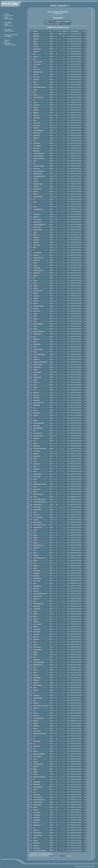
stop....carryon (37, 624)
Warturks (36, 703)
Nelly (35, 321)
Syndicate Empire (38, 306)
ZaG (34, 431)
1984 (35, 471)
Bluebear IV (37, 456)
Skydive (35, 767)
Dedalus (36, 566)
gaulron (35, 619)
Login (6, 24)
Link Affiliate (8, 36)
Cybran (35, 326)
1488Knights (37, 678)
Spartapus (36, 639)
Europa (35, 652)
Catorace (36, 810)
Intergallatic (37, 400)
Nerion (35, 466)
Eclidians (36, 454)
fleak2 (35, 283)
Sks (34, 163)
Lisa (34, 532)
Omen (35, 553)
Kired (35, 347)
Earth (35, 700)
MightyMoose (37, 586)
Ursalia (35, 281)
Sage (35, 82)
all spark (36, 309)
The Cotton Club (38, 764)
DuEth (35, 479)
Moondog (48, 24)
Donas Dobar (37, 474)
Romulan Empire (38, 436)
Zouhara (36, 713)
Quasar (35, 751)
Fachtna (36, 357)
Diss (34, 54)
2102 (60, 34)
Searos (35, 728)
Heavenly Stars (38, 197)
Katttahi (35, 627)
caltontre (36, 110)
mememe (36, 395)
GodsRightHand (38, 209)
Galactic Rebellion (39, 423)
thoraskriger (37, 632)
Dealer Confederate (39, 777)
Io (34, 418)
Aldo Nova (36, 148)
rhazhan (36, 762)
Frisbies (35, 319)
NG (34, 441)
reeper (35, 530)
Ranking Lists (9, 26)
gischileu (36, 191)
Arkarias (36, 301)
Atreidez (36, 293)
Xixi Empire (36, 260)
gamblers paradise (39, 331)
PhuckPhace (37, 133)
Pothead (36, 181)
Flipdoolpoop (37, 578)
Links (6, 42)
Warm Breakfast (38, 428)
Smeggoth (36, 469)
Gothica (35, 415)
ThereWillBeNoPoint (39, 176)
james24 (36, 74)
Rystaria (36, 690)
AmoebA (36, 683)
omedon (36, 830)
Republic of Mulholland (40, 362)
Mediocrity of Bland (39, 754)
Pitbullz (35, 772)
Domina (35, 179)
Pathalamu (36, 36)
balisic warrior (37, 522)
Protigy (35, 265)
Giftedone (36, 52)
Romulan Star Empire (40, 449)
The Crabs (36, 515)
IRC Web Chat (9, 16)
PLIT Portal (8, 29)
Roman (35, 314)
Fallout (35, 807)
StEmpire (36, 113)
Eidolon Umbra (38, 230)
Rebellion (36, 186)
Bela (34, 92)
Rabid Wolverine (38, 545)
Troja (35, 482)
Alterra (35, 235)
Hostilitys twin (37, 334)
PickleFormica (37, 377)
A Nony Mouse (37, 756)
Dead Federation (38, 270)
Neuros (35, 838)
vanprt (35, 67)
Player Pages (8, 19)
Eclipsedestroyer (38, 184)
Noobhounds (37, 825)
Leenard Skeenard (39, 153)
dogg (35, 202)
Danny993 (36, 398)
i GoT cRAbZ (37, 146)
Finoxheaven (37, 731)
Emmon (35, 275)
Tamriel (35, 443)
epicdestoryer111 (38, 403)
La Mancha (36, 143)
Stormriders (37, 311)
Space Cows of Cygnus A (41, 706)
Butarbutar (36, 151)
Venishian (36, 393)
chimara (35, 410)
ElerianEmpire (37, 174)
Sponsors (7, 40)
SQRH (35, 769)
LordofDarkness (38, 787)
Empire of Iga (37, 222)
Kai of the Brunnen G (39, 558)
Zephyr (35, 108)
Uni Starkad (37, 609)
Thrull (35, 512)
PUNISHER (37, 405)
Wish (35, 583)
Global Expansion (38, 156)
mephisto (36, 622)
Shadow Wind (37, 504)
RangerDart (37, 413)
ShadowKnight (37, 698)
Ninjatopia (36, 438)
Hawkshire (36, 660)
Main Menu (8, 43)
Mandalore (36, 339)
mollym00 (36, 599)
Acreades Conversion (40, 734)
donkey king (37, 741)
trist (34, 711)
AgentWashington (38, 130)
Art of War (36, 296)
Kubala (35, 614)
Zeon (35, 642)
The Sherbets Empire (39, 502)
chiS (34, 337)
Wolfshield (36, 573)
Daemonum (37, 169)
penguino (36, 217)
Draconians (36, 795)
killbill (35, 688)
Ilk (34, 779)
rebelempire (37, 118)
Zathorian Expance (39, 158)
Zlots (35, 657)
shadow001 (37, 268)
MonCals (36, 823)
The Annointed (37, 797)
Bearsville (36, 80)
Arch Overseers (38, 517)
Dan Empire (37, 815)
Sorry (35, 601)
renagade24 (37, 782)
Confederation (37, 253)
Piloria (35, 487)
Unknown (36, 845)
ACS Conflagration (39, 662)
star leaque (36, 245)
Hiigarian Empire (38, 365)
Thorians (36, 520)
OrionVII (36, 57)
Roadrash (36, 128)
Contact (7, 14)
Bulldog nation (37, 805)
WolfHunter (36, 136)
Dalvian (35, 538)
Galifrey (35, 655)
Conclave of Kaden (39, 166)
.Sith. (35, 749)
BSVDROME (37, 510)
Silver (35, 120)
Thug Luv (36, 591)
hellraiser (36, 675)
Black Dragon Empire (39, 87)
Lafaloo (35, 840)
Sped (35, 759)
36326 (35, 316)
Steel (35, 667)
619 (34, 736)
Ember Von (36, 77)
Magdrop (36, 138)
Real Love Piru (38, 227)
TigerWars (36, 548)
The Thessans (37, 219)
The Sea (36, 85)
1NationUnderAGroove (40, 594)
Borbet (35, 90)
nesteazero (36, 273)
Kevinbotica (37, 125)
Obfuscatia (36, 123)
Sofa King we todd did (40, 484)
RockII (35, 672)
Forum (6, 17)
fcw (34, 744)
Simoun (35, 540)
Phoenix (36, 560)
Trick (35, 550)
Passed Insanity (38, 349)
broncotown (37, 489)
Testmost (36, 46)
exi (34, 739)
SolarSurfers (37, 820)
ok (34, 199)
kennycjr (36, 708)
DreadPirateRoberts (39, 225)
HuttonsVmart (37, 372)
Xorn (35, 792)
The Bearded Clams (39, 525)
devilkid (35, 421)
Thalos (35, 329)
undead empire (38, 62)
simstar (35, 644)
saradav (35, 298)
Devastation (37, 629)
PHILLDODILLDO (38, 604)
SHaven (35, 95)
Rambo (35, 535)
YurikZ (35, 263)
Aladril (35, 459)
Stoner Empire (37, 685)
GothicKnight (37, 507)
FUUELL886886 (38, 324)
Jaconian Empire (38, 258)
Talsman (36, 555)
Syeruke (36, 721)
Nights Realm (37, 49)
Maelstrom (36, 726)
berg (34, 59)
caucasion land (38, 835)
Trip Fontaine (37, 647)
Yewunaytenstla (38, 291)
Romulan (36, 255)
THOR (35, 232)
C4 (34, 693)
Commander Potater (39, 499)
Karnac (35, 352)
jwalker (35, 342)
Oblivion (36, 288)
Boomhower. (37, 812)
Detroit (35, 670)
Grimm (35, 385)
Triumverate (37, 581)
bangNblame (37, 367)
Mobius (35, 41)
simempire (36, 105)
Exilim (35, 616)
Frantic (35, 568)
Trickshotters (37, 64)
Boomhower (37, 606)
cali (34, 828)
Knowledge (36, 571)
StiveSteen (36, 634)
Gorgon (35, 543)
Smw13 (35, 194)
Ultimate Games (9, 31)
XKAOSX (36, 39)
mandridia (36, 240)
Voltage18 (36, 680)
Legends (36, 242)
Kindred (35, 44)
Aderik (35, 461)
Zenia (35, 207)
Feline (35, 497)
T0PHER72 (36, 214)
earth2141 (36, 716)
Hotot (35, 161)
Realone (36, 382)
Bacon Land (37, 69)
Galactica (36, 237)
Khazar (35, 286)
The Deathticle (37, 833)
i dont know (36, 848)
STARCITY (36, 359)
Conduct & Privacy (10, 45)
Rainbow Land (37, 596)
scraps (35, 611)
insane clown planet (39, 354)
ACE (34, 247)
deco (35, 141)
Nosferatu (36, 843)
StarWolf (36, 723)
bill (34, 278)
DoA (34, 563)
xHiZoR (35, 370)
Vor (34, 100)
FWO (35, 789)
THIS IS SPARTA (38, 97)
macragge (36, 695)
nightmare (36, 115)
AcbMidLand (37, 344)
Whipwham (36, 784)
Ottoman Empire (38, 494)
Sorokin (35, 303)
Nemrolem (36, 576)
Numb (35, 774)
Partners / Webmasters (11, 35)
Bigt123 (35, 387)
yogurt (35, 380)
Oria (34, 390)
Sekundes (36, 446)
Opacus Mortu (37, 527)
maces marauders (38, 171)
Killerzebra (36, 464)
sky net (35, 102)
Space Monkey (38, 650)
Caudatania (37, 746)
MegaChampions (38, 72)
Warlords (36, 637)
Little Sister (36, 451)
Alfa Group (36, 426)
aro (34, 408)
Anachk (35, 375)
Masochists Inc (38, 665)
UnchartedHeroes (38, 718)
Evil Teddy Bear (38, 802)
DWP (35, 492)
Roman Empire (38, 433)
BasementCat (37, 189)
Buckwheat (36, 817)
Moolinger (36, 588)
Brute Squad (37, 476)
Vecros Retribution (39, 800)
